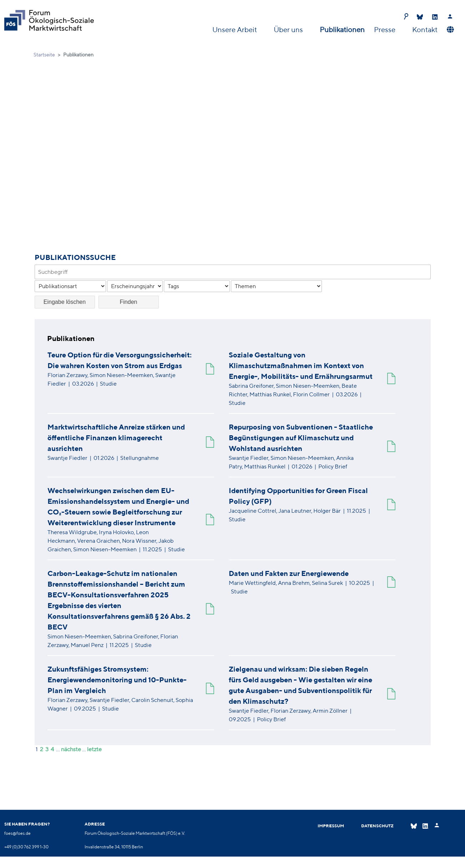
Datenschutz (377, 826)
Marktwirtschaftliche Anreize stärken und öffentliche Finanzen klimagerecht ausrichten (116, 438)
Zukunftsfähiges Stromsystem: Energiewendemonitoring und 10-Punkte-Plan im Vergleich (117, 680)
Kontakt (425, 29)
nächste (71, 749)
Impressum (331, 826)
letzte (94, 749)
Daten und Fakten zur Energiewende (289, 573)
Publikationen (342, 29)
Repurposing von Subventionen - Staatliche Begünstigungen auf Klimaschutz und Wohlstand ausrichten (301, 438)
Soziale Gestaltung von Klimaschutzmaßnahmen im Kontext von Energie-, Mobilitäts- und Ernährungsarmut (301, 365)
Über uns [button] (289, 29)
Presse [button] (385, 29)
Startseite (44, 55)
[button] (449, 30)
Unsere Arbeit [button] (235, 29)
